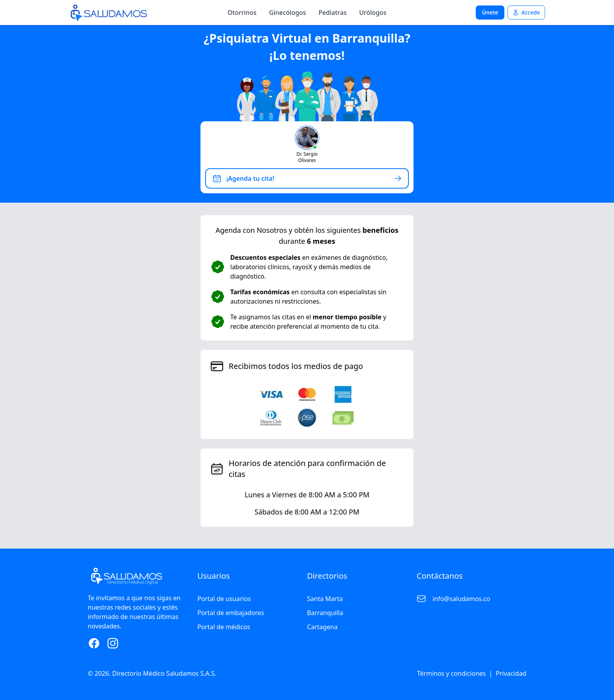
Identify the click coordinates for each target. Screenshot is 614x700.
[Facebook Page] (94, 643)
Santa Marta (325, 599)
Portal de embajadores (231, 613)
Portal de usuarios (224, 599)
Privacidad (511, 673)
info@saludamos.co (461, 599)
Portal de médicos (224, 627)
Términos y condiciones (451, 673)
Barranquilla (325, 613)
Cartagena (322, 627)
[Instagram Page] (113, 643)
